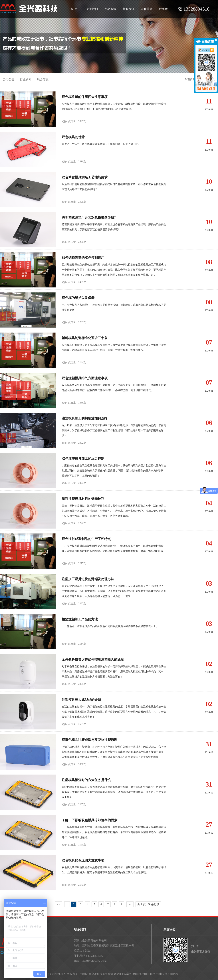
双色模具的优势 (73, 137)
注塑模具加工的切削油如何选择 (85, 418)
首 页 (74, 9)
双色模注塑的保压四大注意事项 (85, 97)
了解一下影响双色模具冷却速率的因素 (90, 820)
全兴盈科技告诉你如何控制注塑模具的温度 (93, 659)
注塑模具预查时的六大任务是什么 (86, 780)
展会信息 (43, 79)
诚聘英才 (147, 9)
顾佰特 (174, 974)
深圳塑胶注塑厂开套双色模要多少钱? (89, 217)
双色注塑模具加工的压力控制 (83, 459)
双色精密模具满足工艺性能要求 (85, 177)
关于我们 (92, 9)
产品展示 (110, 9)
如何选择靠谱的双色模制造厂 (83, 258)
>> (130, 904)
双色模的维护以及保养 (78, 298)
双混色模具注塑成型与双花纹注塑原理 (90, 740)
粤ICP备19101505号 (144, 974)
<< (59, 904)
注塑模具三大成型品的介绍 (81, 700)
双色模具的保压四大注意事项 (83, 860)
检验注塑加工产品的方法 (80, 619)
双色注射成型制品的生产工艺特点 (86, 539)
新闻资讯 (128, 9)
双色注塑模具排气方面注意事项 (85, 378)
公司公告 (9, 79)
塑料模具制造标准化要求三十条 (85, 338)
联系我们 (165, 9)
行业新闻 (26, 79)
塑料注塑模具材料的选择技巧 (83, 499)
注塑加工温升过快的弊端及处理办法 (88, 579)
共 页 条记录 (148, 904)
